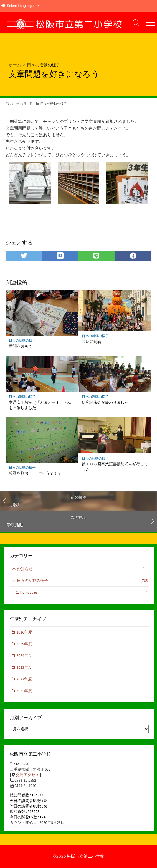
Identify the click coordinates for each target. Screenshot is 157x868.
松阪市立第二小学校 (86, 856)
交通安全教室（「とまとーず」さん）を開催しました (42, 405)
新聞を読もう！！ (24, 346)
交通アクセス (27, 775)
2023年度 (24, 667)
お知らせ (83, 569)
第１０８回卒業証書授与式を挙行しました (115, 466)
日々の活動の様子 (44, 65)
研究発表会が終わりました (105, 402)
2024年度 (24, 655)
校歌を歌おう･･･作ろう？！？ (35, 473)
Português (84, 592)
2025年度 (24, 644)
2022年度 (24, 679)
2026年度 (24, 632)
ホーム (15, 65)
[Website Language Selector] (23, 6)
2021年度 (24, 691)
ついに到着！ (93, 341)
